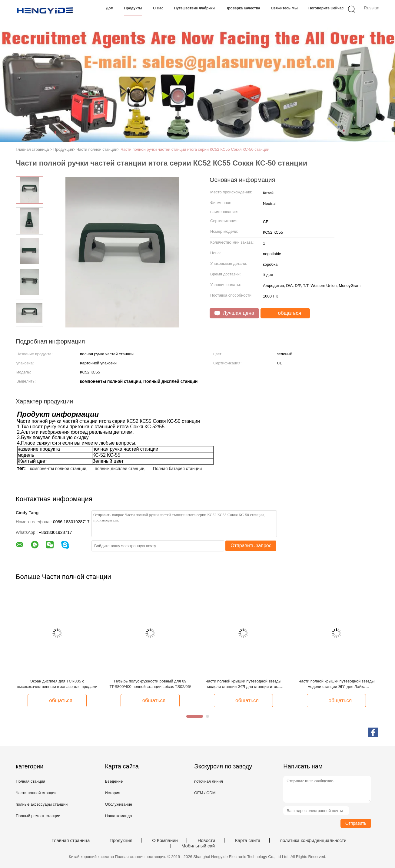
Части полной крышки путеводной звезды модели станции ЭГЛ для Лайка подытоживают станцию (336, 684)
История (112, 793)
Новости (206, 840)
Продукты (133, 8)
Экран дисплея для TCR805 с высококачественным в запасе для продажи (57, 684)
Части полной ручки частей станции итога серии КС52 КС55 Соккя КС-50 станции (195, 149)
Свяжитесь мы (284, 8)
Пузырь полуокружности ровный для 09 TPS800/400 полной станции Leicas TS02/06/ (150, 684)
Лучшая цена (234, 313)
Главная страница (71, 840)
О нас (158, 8)
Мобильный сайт (199, 846)
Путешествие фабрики (194, 8)
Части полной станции (36, 793)
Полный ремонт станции (38, 816)
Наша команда (118, 816)
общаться (286, 313)
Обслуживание (118, 804)
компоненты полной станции (58, 469)
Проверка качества (243, 8)
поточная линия (209, 781)
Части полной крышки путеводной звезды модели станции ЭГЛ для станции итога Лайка (243, 684)
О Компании (165, 840)
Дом (110, 8)
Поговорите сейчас (326, 8)
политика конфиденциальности (313, 840)
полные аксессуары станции (42, 804)
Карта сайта (248, 840)
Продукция (121, 840)
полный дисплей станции (119, 469)
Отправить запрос (251, 546)
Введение (114, 781)
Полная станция (30, 781)
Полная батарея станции (177, 469)
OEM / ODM (205, 793)
